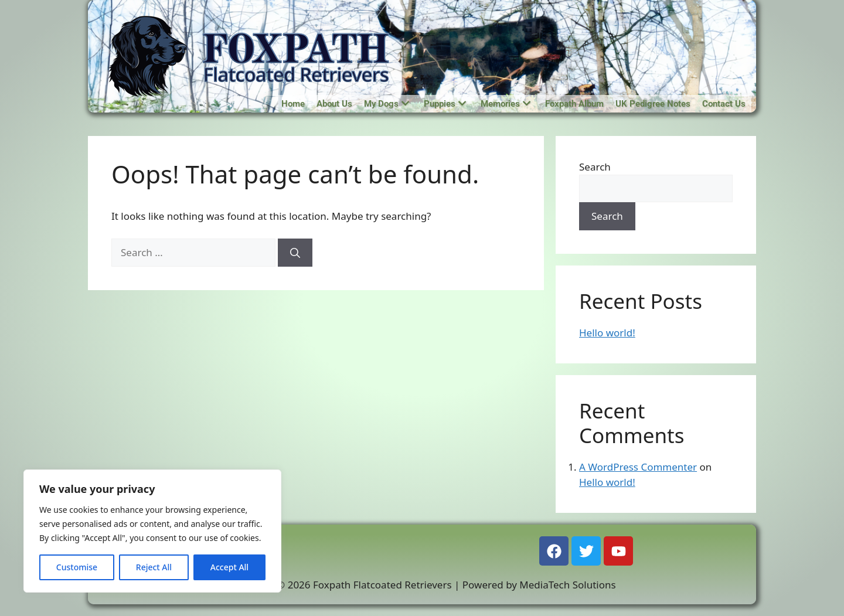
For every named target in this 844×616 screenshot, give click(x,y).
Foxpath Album (574, 104)
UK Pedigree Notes (653, 104)
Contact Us (724, 104)
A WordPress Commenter (638, 467)
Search (595, 167)
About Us (334, 104)
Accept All (229, 567)
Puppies (445, 104)
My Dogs (387, 104)
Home (293, 104)
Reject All (154, 567)
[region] (152, 531)
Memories (506, 104)
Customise (77, 567)
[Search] (295, 253)
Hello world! (607, 333)
